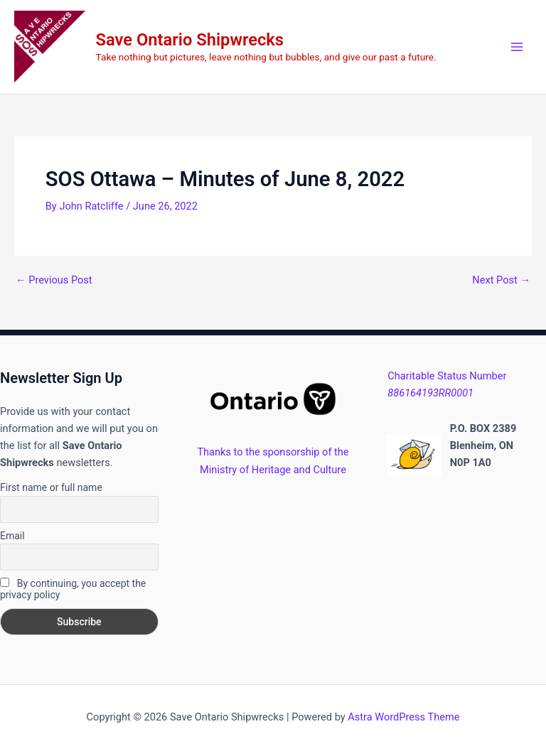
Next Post (501, 280)
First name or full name (51, 487)
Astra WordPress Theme (403, 717)
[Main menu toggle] (517, 47)
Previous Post (54, 280)
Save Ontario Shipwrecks (190, 40)
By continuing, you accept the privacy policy (73, 589)
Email (12, 536)
